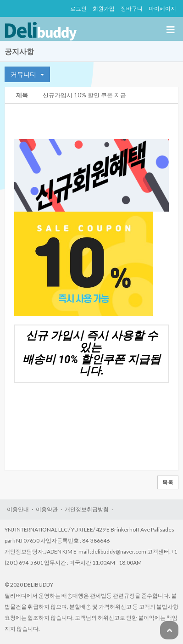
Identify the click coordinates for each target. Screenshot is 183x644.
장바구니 (132, 8)
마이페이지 (162, 8)
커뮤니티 (27, 74)
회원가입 (104, 8)
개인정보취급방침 (87, 509)
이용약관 (47, 509)
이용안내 (18, 509)
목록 (168, 482)
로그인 (78, 8)
